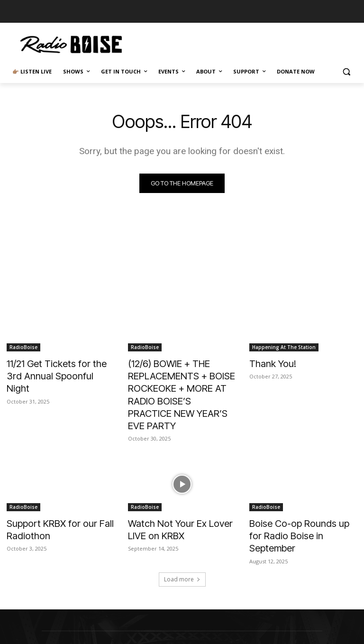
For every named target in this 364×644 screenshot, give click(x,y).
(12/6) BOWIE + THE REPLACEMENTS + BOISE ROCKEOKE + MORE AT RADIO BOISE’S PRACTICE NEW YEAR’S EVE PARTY (182, 384)
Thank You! (269, 363)
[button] (346, 72)
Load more (182, 541)
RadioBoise (23, 347)
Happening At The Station (284, 347)
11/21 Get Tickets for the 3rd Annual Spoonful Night (56, 368)
